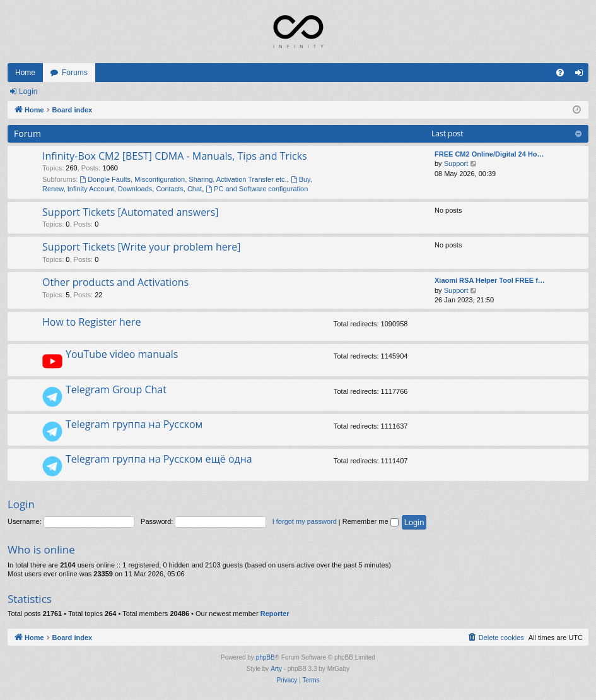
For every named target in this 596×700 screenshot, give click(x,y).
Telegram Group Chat (116, 389)
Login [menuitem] (582, 75)
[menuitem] (560, 73)
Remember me (371, 521)
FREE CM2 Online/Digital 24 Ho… (489, 154)
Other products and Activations (115, 282)
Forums (75, 73)
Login (28, 92)
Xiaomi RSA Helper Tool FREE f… (490, 280)
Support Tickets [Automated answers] (131, 212)
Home (25, 73)
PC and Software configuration (257, 189)
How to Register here (91, 322)
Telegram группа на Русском (134, 424)
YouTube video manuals (122, 354)
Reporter (275, 614)
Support (456, 163)
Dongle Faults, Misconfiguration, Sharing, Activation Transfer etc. (183, 179)
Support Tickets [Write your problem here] (141, 247)
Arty (276, 669)
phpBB (266, 657)
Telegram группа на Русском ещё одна (159, 459)
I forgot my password (305, 521)
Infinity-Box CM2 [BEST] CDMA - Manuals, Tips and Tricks (175, 156)
